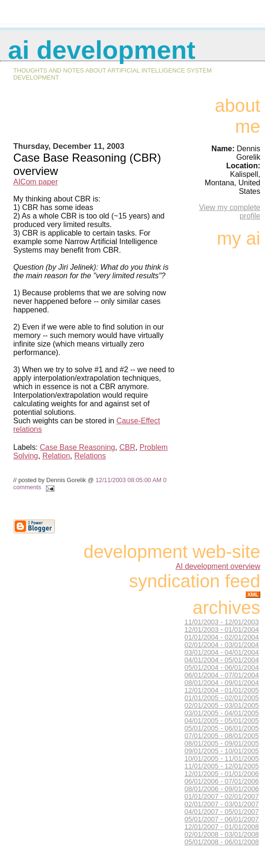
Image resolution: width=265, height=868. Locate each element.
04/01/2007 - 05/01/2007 (222, 812)
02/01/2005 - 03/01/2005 (222, 705)
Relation (56, 456)
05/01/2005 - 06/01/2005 (222, 728)
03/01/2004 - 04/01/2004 (222, 652)
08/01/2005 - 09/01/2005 (222, 743)
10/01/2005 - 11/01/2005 (222, 758)
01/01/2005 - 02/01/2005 (222, 698)
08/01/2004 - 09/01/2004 (222, 683)
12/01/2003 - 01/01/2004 (222, 630)
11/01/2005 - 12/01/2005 (222, 766)
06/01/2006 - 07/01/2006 (222, 781)
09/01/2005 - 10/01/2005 (222, 751)
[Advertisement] (125, 119)
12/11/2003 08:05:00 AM (128, 480)
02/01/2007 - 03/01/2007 (222, 804)
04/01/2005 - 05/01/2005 (222, 721)
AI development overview (218, 566)
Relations (90, 456)
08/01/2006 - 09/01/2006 (222, 789)
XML (253, 594)
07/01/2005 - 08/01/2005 (222, 736)
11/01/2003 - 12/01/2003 (222, 622)
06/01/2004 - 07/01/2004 (222, 675)
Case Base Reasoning (77, 447)
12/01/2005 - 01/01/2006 (222, 774)
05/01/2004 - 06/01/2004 (222, 667)
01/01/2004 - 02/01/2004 (222, 637)
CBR (127, 447)
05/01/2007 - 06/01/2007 (222, 819)
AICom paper (35, 182)
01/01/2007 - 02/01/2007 (222, 796)
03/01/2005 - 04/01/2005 (222, 713)
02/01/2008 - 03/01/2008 (222, 834)
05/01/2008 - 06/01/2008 (222, 842)
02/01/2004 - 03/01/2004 (222, 645)
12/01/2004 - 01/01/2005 (222, 690)
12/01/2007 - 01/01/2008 (222, 827)
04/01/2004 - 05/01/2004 (222, 660)
